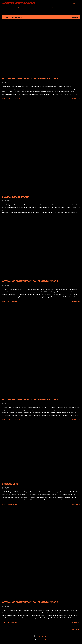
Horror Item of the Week (51, 8)
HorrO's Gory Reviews (18, 3)
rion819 (45, 640)
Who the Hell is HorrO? (18, 8)
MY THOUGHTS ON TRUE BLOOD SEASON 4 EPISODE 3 (30, 399)
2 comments (12, 504)
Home (4, 8)
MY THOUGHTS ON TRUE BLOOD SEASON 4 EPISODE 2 (30, 602)
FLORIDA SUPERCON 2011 (16, 197)
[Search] (74, 3)
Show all (75, 17)
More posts (76, 629)
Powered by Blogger (41, 636)
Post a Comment (14, 99)
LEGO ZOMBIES (10, 484)
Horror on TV (34, 8)
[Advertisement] (41, 121)
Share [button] (4, 99)
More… (66, 8)
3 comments (12, 301)
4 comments (12, 622)
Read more (76, 99)
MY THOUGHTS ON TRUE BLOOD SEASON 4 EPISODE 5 (30, 79)
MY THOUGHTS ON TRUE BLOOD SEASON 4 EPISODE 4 (30, 281)
